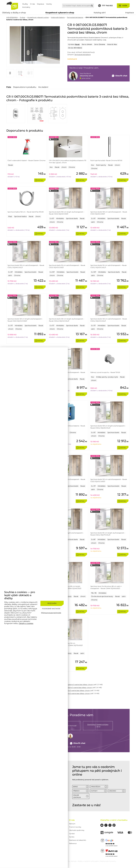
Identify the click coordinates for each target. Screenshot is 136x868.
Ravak (77, 44)
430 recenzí (114, 856)
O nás (32, 4)
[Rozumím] (52, 603)
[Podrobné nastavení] (52, 609)
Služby (25, 4)
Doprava (40, 4)
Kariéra (72, 837)
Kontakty (26, 7)
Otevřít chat (78, 743)
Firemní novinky (75, 827)
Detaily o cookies (26, 623)
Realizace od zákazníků (78, 840)
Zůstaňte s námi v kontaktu (114, 820)
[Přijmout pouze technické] (52, 613)
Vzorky (49, 4)
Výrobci (72, 834)
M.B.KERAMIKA (12, 17)
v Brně (98, 726)
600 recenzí (114, 846)
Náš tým (72, 824)
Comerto (112, 861)
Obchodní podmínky (77, 830)
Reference (73, 843)
